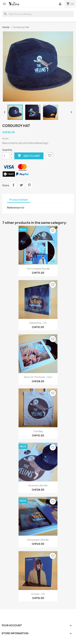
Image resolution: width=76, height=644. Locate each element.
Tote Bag (38, 431)
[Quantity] (6, 156)
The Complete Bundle (38, 269)
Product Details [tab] (19, 200)
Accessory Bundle (38, 485)
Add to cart (29, 156)
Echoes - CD (38, 594)
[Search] (38, 14)
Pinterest (29, 185)
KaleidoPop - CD (38, 323)
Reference (13, 208)
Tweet (21, 185)
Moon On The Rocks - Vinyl (38, 377)
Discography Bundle (38, 540)
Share (13, 185)
